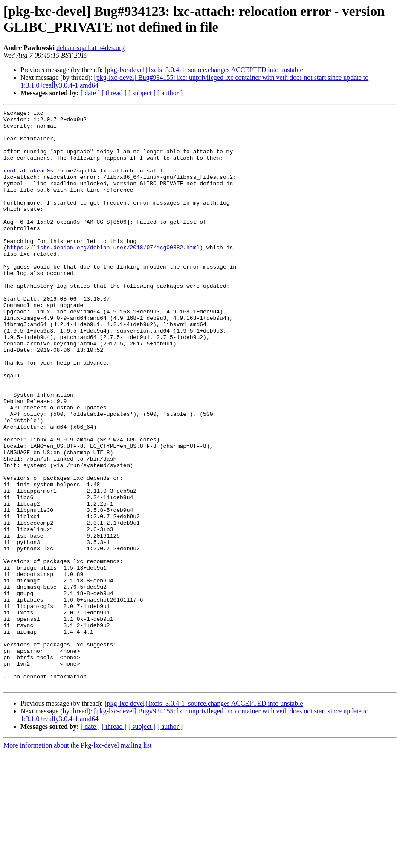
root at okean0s (28, 183)
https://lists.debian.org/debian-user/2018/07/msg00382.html (103, 275)
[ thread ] (114, 93)
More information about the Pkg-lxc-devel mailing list (77, 861)
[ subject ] (142, 93)
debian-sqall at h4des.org (90, 48)
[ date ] (90, 93)
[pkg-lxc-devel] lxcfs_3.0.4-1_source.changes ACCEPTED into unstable (204, 70)
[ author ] (170, 93)
